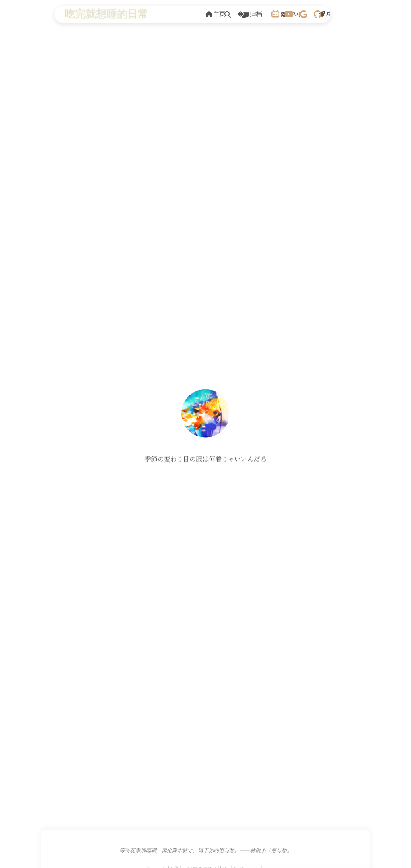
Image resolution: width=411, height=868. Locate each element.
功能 (329, 14)
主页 (215, 14)
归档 (253, 14)
